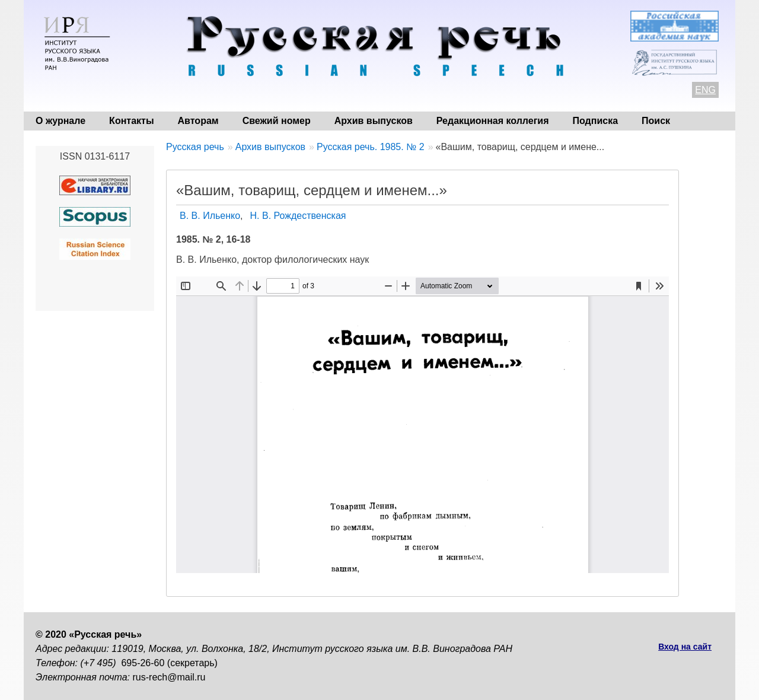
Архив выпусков (374, 121)
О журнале (60, 121)
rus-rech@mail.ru (169, 677)
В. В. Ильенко (210, 216)
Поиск (656, 121)
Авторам (198, 121)
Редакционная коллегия (493, 121)
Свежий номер (277, 121)
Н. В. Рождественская (298, 216)
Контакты (131, 121)
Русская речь (195, 147)
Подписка (596, 121)
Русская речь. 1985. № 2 (371, 147)
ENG (705, 90)
